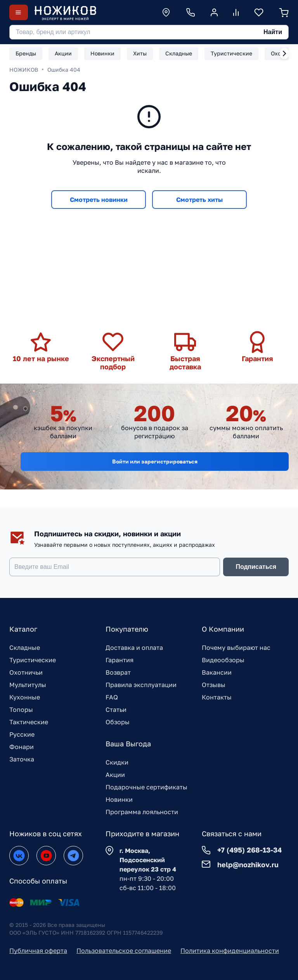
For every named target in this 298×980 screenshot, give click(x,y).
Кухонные (25, 697)
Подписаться (256, 567)
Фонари (22, 747)
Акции (115, 775)
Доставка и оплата (134, 648)
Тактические (29, 722)
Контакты (217, 697)
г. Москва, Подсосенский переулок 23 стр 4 (148, 860)
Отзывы (214, 685)
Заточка (22, 759)
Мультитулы (28, 685)
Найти (273, 32)
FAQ (112, 697)
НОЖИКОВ (24, 70)
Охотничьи (26, 672)
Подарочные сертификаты (146, 787)
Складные (25, 648)
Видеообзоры (223, 660)
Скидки (117, 762)
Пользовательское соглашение (124, 951)
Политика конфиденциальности (230, 951)
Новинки (119, 799)
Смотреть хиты (199, 200)
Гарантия (120, 660)
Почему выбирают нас (236, 648)
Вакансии (217, 672)
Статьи (116, 710)
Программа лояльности (142, 812)
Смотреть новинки (99, 200)
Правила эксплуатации (141, 685)
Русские (22, 734)
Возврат (118, 672)
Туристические (33, 660)
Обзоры (118, 722)
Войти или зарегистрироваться (155, 461)
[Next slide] (284, 53)
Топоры (21, 710)
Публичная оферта (38, 951)
